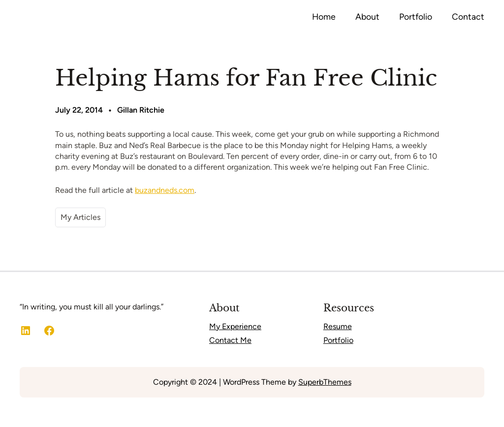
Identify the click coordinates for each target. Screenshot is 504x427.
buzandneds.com (165, 190)
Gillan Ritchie (141, 110)
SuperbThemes (325, 382)
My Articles (80, 217)
